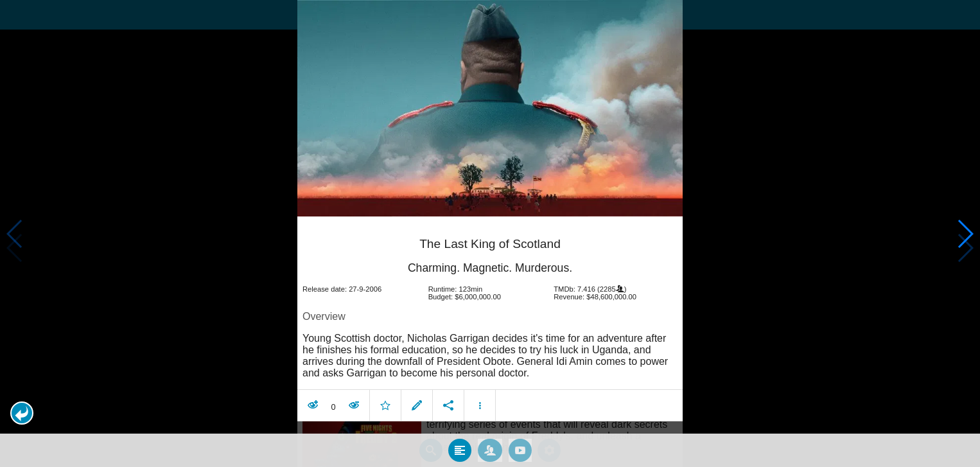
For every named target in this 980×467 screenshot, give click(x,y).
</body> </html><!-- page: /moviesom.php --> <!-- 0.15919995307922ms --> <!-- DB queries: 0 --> (490, 234)
